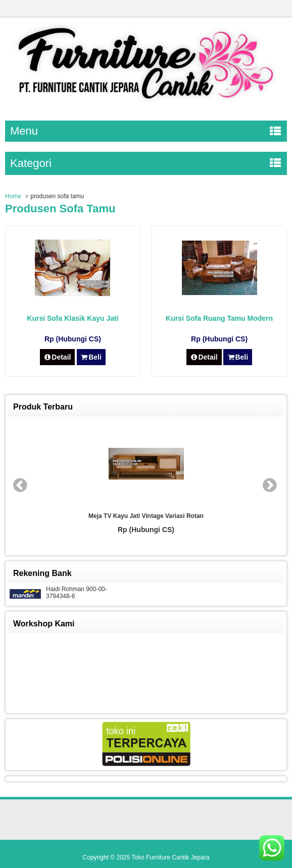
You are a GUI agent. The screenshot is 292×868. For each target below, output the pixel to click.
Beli (91, 357)
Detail (58, 357)
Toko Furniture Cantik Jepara (170, 857)
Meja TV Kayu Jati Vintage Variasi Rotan (146, 516)
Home (13, 196)
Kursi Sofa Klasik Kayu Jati (72, 318)
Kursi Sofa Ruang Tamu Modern (219, 318)
